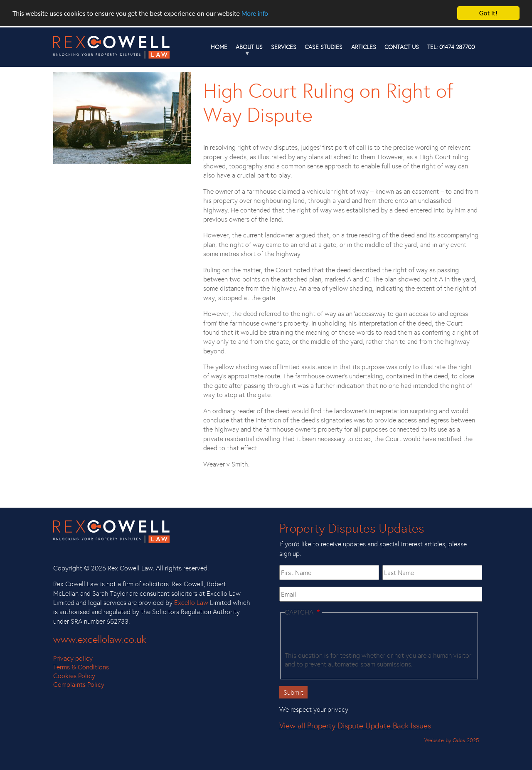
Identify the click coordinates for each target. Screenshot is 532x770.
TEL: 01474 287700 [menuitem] (451, 47)
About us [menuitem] (247, 50)
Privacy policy (73, 658)
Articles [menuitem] (364, 47)
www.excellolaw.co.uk (100, 639)
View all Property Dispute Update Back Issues (355, 726)
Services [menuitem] (284, 47)
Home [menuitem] (219, 47)
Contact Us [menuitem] (402, 47)
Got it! (488, 13)
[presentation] (348, 635)
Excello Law (191, 603)
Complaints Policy (79, 685)
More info (255, 14)
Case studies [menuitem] (324, 47)
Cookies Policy (74, 676)
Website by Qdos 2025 (452, 740)
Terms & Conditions (81, 667)
